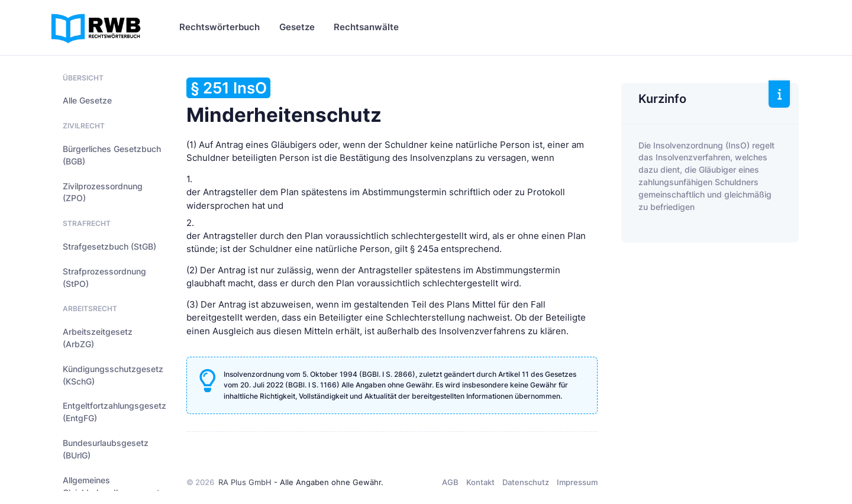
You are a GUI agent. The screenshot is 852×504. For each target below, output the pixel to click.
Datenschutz (526, 482)
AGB (450, 482)
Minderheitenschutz (284, 102)
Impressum (577, 482)
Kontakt (480, 482)
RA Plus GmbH (245, 482)
